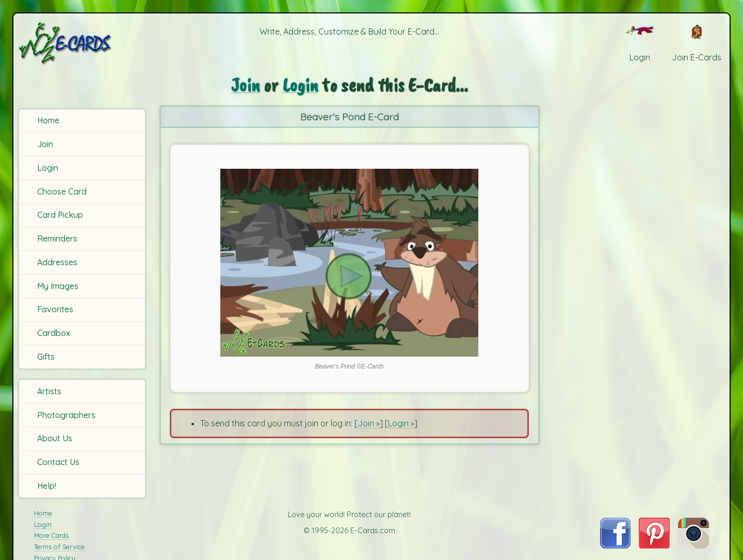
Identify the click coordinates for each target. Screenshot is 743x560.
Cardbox (54, 333)
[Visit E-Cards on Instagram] (693, 546)
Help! (47, 486)
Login (48, 168)
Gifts (46, 357)
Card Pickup (60, 215)
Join (45, 144)
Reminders (57, 238)
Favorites (55, 309)
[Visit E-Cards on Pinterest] (654, 546)
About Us (55, 438)
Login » (401, 423)
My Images (58, 286)
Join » (369, 423)
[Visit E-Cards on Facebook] (615, 546)
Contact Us (58, 462)
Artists (49, 391)
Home (48, 120)
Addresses (57, 262)
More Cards (51, 535)
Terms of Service (59, 547)
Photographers (66, 415)
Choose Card (62, 191)
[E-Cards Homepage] (82, 43)
